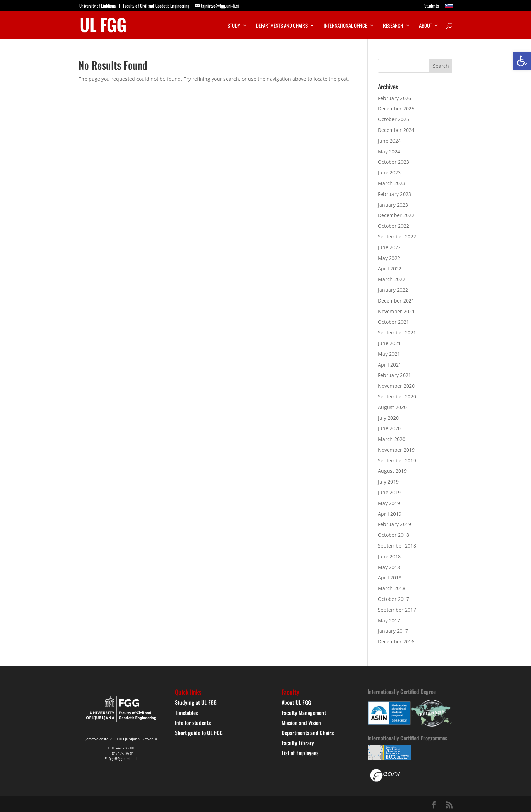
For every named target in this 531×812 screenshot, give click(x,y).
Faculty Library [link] (298, 743)
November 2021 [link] (396, 311)
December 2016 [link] (396, 642)
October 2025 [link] (393, 119)
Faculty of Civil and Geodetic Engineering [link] (156, 6)
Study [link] (234, 26)
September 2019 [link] (397, 461)
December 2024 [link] (396, 130)
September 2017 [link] (397, 610)
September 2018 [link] (397, 546)
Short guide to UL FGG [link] (199, 733)
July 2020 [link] (388, 418)
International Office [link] (345, 26)
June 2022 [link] (389, 247)
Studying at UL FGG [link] (196, 702)
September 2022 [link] (397, 237)
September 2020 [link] (397, 396)
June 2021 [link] (389, 343)
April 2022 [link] (390, 268)
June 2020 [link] (389, 428)
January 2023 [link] (393, 205)
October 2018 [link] (393, 535)
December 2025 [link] (396, 109)
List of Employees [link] (300, 753)
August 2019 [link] (392, 471)
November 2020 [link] (396, 386)
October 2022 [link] (393, 226)
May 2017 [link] (389, 620)
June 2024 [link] (389, 141)
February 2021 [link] (395, 375)
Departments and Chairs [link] (308, 733)
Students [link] (432, 6)
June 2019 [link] (389, 492)
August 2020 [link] (392, 407)
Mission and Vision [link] (301, 723)
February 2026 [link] (395, 98)
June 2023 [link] (389, 173)
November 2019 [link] (396, 450)
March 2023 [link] (392, 183)
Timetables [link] (186, 713)
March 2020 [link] (392, 439)
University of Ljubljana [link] (98, 6)
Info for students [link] (193, 723)
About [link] (426, 26)
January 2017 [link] (393, 631)
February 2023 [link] (395, 194)
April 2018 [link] (390, 578)
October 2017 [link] (393, 599)
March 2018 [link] (392, 588)
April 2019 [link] (390, 514)
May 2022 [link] (389, 258)
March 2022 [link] (392, 279)
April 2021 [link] (390, 365)
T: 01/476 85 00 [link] (121, 748)
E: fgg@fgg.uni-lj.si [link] (121, 759)
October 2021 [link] (393, 322)
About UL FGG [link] (296, 702)
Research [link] (393, 26)
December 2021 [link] (396, 301)
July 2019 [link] (388, 482)
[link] (522, 61)
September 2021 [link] (397, 332)
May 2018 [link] (389, 567)
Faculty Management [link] (304, 713)
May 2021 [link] (389, 354)
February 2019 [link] (395, 524)
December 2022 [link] (396, 215)
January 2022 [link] (393, 290)
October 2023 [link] (393, 162)
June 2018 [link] (389, 556)
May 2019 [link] (389, 503)
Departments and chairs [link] (282, 26)
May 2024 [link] (389, 151)
